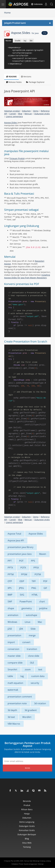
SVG (22, 595)
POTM (38, 574)
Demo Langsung (27, 822)
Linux (27, 622)
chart (42, 602)
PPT (10, 561)
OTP (10, 581)
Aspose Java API (16, 540)
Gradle (18, 41)
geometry (27, 608)
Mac (40, 622)
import (11, 642)
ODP (22, 581)
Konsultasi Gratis (27, 830)
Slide (33, 629)
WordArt (27, 717)
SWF (10, 602)
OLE (32, 663)
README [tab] (11, 77)
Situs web (27, 843)
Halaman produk (12, 111)
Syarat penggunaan (31, 864)
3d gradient (31, 710)
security (35, 683)
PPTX (10, 568)
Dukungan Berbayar (27, 834)
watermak (13, 690)
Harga (27, 814)
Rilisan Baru (27, 809)
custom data (38, 676)
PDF (45, 581)
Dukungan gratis (42, 114)
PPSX (36, 568)
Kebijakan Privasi (17, 864)
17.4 (45, 33)
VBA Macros (14, 724)
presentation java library (20, 547)
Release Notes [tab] (14, 82)
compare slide (15, 663)
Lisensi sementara (14, 116)
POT (21, 561)
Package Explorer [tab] (35, 82)
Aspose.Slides (25, 33)
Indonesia (37, 4)
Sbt (31, 41)
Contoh (13, 114)
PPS (33, 561)
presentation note (17, 703)
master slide (14, 656)
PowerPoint (26, 602)
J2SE (10, 629)
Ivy (25, 41)
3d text (11, 717)
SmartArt (12, 669)
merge (32, 635)
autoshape (31, 615)
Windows (12, 622)
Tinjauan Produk (17, 158)
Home (7, 13)
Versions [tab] (26, 77)
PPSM (24, 574)
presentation (14, 635)
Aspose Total (14, 534)
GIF (45, 588)
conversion (13, 649)
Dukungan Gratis (27, 826)
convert (26, 642)
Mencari (28, 114)
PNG (34, 588)
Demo (36, 111)
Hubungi (41, 864)
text (40, 669)
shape (11, 608)
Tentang (27, 847)
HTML (35, 595)
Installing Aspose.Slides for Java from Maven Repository (27, 276)
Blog (20, 114)
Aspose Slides (36, 534)
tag (22, 676)
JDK (21, 629)
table (10, 676)
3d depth (12, 710)
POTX (23, 568)
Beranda (27, 801)
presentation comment (20, 697)
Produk (27, 805)
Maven (8, 41)
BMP (10, 595)
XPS (10, 588)
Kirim (27, 768)
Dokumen (26, 111)
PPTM (11, 574)
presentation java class (20, 554)
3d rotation (40, 703)
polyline (43, 608)
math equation (15, 683)
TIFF (34, 581)
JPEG (21, 588)
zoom (28, 669)
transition (32, 649)
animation (13, 615)
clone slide (34, 656)
